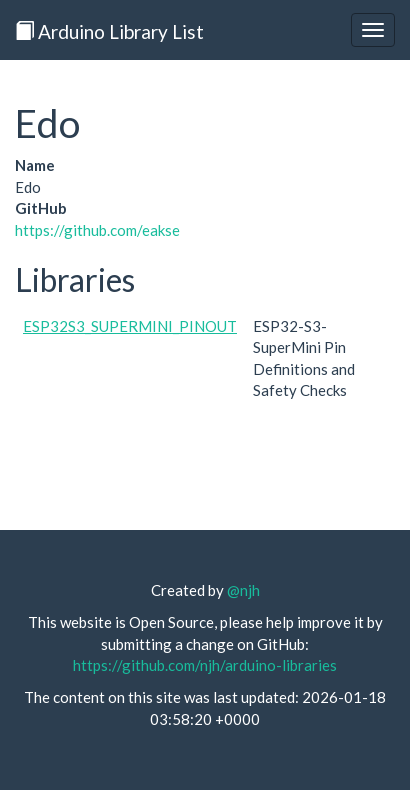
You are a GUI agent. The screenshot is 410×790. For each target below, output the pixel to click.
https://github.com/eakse (97, 230)
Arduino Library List (109, 31)
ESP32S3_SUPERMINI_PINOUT (130, 326)
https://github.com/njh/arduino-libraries (205, 665)
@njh (243, 590)
